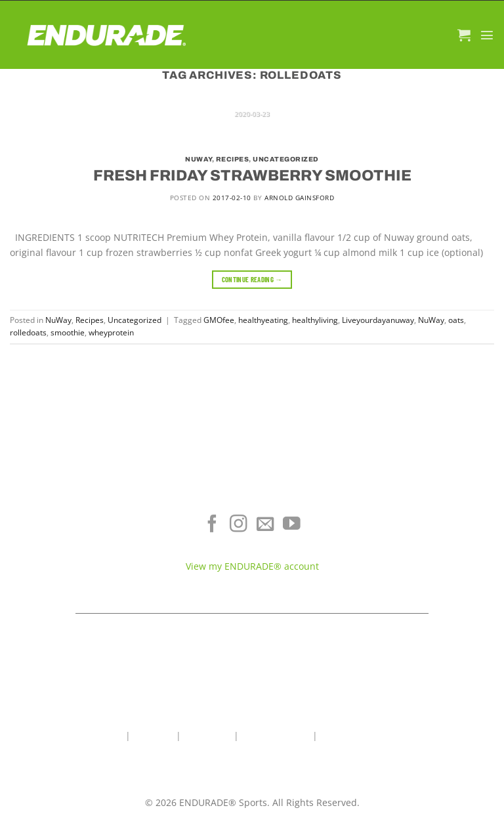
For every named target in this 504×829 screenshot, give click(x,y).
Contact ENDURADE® (420, 558)
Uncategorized (286, 159)
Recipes (233, 159)
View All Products (84, 577)
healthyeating (263, 320)
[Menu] (487, 35)
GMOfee (219, 320)
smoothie (68, 332)
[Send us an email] (265, 525)
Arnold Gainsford (299, 198)
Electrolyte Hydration (84, 519)
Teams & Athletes (420, 577)
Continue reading (252, 279)
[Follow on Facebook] (212, 525)
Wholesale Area (276, 735)
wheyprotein (111, 332)
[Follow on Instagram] (239, 525)
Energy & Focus (84, 538)
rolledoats (28, 332)
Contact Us (207, 735)
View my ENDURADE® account (252, 566)
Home (110, 735)
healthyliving (315, 320)
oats (456, 320)
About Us (153, 735)
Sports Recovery (84, 558)
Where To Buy (420, 519)
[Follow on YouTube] (292, 525)
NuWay (199, 159)
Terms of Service (420, 538)
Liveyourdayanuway (378, 320)
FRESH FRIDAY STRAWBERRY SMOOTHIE (252, 176)
